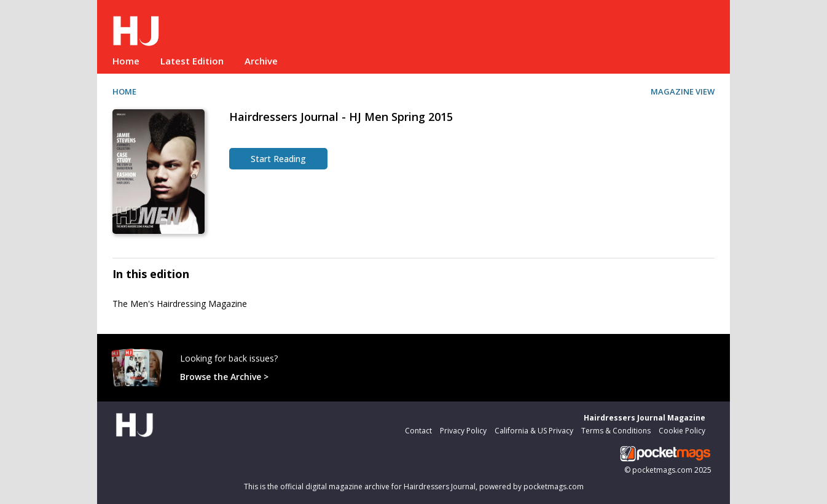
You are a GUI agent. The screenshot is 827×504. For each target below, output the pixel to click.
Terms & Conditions (616, 431)
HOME (124, 91)
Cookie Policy (682, 431)
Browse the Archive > (224, 377)
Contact (418, 431)
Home (126, 61)
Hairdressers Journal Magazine (645, 418)
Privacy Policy (463, 431)
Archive (261, 61)
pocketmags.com (662, 470)
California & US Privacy (534, 431)
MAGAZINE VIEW (683, 91)
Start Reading (278, 159)
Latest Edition (192, 61)
